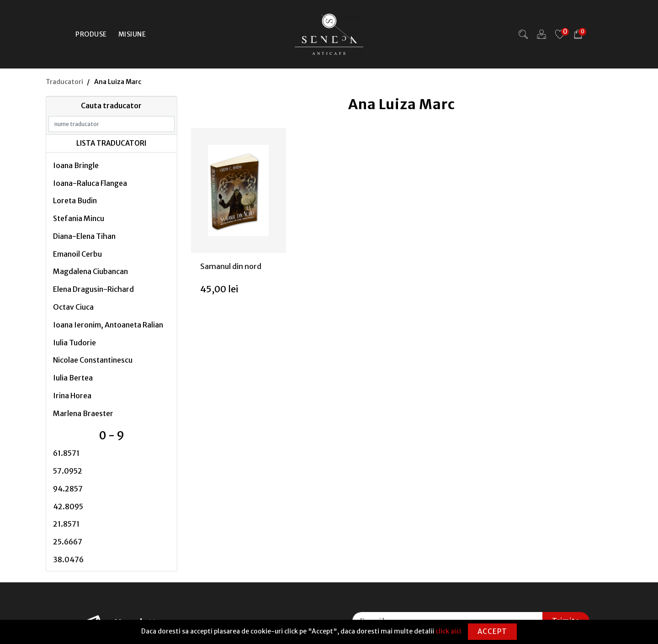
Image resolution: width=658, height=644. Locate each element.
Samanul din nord (231, 266)
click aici (448, 631)
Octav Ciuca (73, 307)
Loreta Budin (75, 201)
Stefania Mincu (79, 218)
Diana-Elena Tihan (84, 236)
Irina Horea (72, 396)
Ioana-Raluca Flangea (90, 183)
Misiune (132, 34)
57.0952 (68, 471)
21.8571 (66, 524)
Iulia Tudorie (74, 343)
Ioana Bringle (76, 165)
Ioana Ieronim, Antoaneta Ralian (108, 325)
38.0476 (68, 560)
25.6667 (68, 542)
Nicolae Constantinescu (93, 360)
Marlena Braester (83, 413)
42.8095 (68, 507)
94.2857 (68, 489)
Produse (91, 34)
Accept (492, 631)
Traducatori (64, 82)
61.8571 (66, 453)
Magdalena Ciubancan (90, 271)
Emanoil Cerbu (77, 254)
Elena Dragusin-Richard (93, 289)
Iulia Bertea (73, 378)
